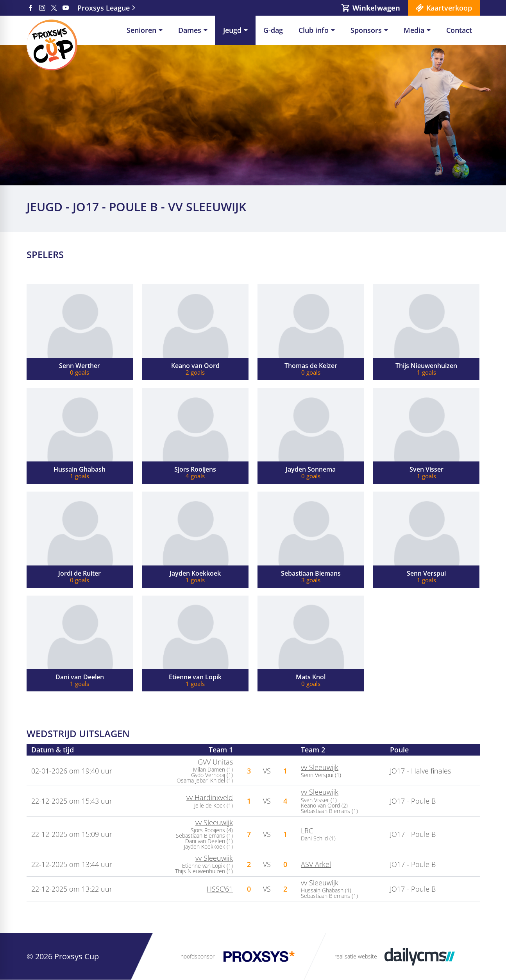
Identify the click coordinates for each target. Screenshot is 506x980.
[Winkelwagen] (371, 8)
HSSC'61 (220, 889)
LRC (307, 831)
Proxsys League (104, 8)
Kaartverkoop (449, 8)
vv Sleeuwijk (320, 767)
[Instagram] (42, 8)
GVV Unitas (215, 762)
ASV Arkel (316, 864)
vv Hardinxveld (210, 797)
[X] (54, 8)
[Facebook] (30, 8)
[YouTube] (66, 8)
